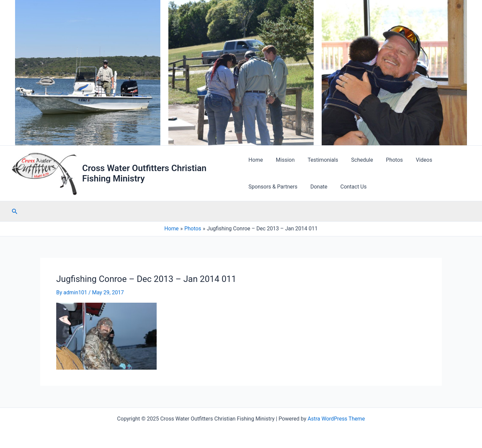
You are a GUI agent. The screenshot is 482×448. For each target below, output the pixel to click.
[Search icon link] (15, 212)
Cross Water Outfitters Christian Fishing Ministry (145, 173)
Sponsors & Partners (273, 187)
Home (256, 160)
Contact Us (349, 187)
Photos (385, 160)
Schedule (355, 160)
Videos (413, 160)
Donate (317, 187)
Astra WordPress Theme (336, 419)
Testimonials (318, 160)
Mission (283, 160)
